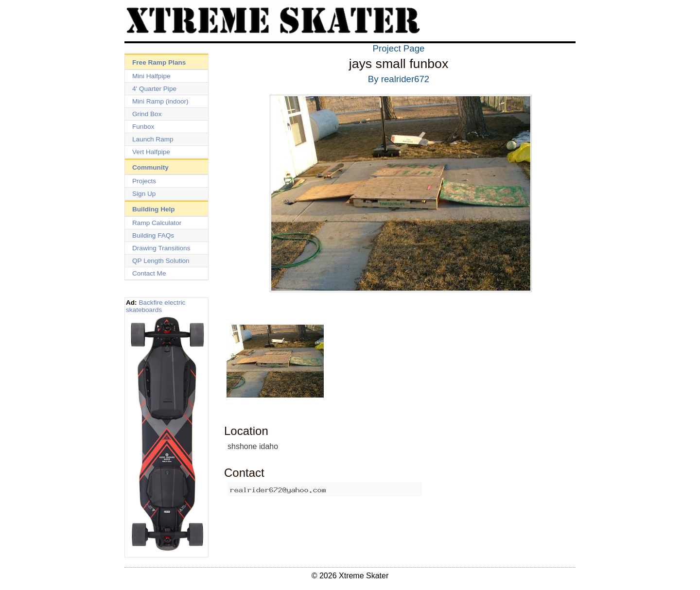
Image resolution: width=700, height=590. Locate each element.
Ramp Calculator (157, 223)
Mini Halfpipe (151, 76)
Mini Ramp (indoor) (160, 101)
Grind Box (147, 114)
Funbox (143, 127)
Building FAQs (153, 235)
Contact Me (149, 273)
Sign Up (144, 194)
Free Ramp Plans (159, 62)
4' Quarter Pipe (154, 89)
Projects (144, 181)
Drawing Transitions (161, 248)
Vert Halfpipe (151, 152)
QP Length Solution (161, 261)
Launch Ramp (153, 139)
